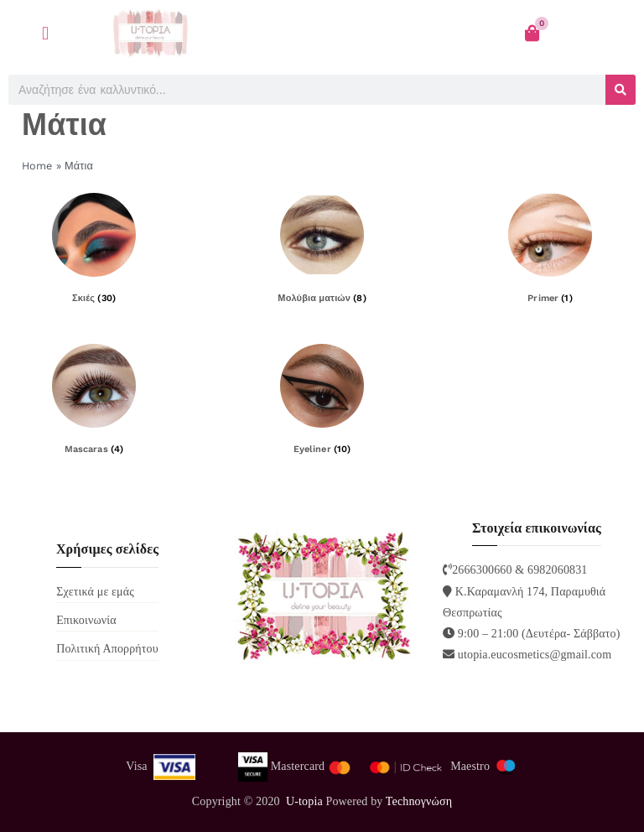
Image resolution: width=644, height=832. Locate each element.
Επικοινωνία (86, 620)
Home (37, 166)
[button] (46, 33)
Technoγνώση (419, 801)
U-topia (304, 801)
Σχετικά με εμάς (95, 592)
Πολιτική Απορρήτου (107, 649)
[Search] (621, 90)
